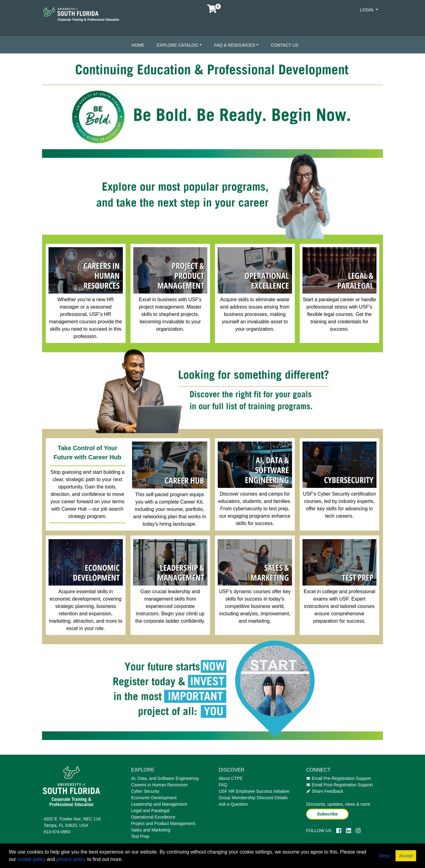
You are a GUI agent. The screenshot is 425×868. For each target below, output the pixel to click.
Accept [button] (406, 856)
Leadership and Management (159, 804)
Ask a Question (233, 804)
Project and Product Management (163, 823)
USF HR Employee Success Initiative (254, 791)
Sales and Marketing (151, 830)
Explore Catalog (177, 45)
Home (138, 45)
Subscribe (327, 814)
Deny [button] (385, 856)
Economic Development (154, 798)
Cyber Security (145, 791)
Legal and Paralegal (150, 811)
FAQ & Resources (235, 45)
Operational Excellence (153, 817)
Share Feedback (325, 791)
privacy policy (71, 859)
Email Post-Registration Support (339, 785)
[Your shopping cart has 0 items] (212, 10)
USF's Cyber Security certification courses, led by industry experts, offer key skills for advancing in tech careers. (339, 505)
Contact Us (285, 45)
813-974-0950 (57, 832)
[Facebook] (339, 831)
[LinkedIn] (349, 831)
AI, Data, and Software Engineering (165, 778)
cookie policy (31, 859)
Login (367, 10)
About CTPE (231, 778)
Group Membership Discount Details (253, 798)
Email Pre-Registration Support (339, 778)
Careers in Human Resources (159, 785)
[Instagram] (358, 831)
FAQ (223, 785)
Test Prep (140, 836)
